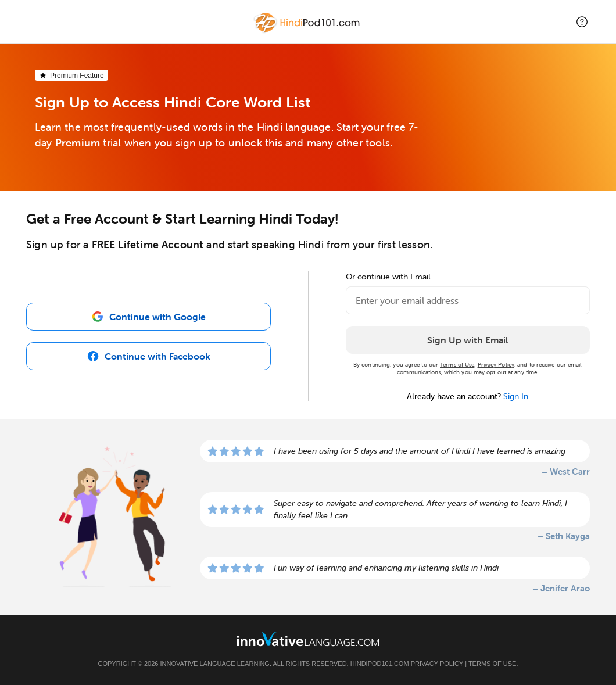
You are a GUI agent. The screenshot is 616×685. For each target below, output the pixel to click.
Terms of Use (457, 365)
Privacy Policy (496, 365)
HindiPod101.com (380, 664)
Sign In (516, 396)
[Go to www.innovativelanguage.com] (308, 639)
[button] (582, 22)
